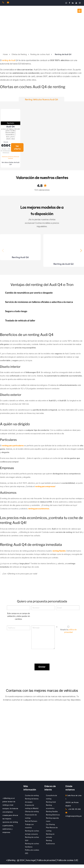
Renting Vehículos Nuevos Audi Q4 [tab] (41, 99)
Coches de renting (32, 795)
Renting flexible (52, 811)
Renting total (51, 802)
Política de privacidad (46, 860)
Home (5, 54)
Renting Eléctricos (53, 815)
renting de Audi (9, 60)
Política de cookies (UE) (68, 860)
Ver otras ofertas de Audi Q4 (10, 163)
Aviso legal (31, 860)
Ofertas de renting (32, 811)
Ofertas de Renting (19, 54)
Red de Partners (31, 821)
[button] (81, 250)
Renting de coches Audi (40, 54)
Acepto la (68, 631)
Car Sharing (50, 824)
